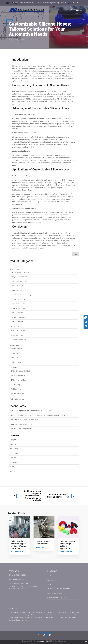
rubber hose (14, 462)
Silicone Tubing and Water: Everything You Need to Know (30, 411)
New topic (14, 458)
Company (13, 440)
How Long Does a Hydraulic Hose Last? (24, 420)
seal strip (23, 40)
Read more (16, 552)
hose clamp (14, 449)
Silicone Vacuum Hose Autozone (58, 589)
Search (76, 254)
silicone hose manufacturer (56, 597)
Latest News (51, 580)
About (49, 576)
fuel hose (13, 444)
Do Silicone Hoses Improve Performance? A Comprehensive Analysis (32, 496)
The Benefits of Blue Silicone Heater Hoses (58, 496)
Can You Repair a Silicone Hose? (21, 424)
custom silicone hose (54, 593)
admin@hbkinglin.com (17, 579)
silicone (13, 471)
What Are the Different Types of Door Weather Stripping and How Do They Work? (39, 415)
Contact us (50, 584)
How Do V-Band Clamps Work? (21, 429)
